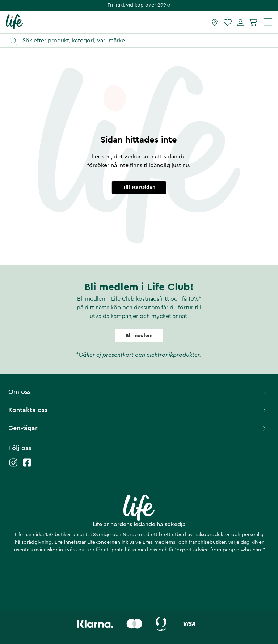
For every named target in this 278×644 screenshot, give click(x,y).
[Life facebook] (27, 466)
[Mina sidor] (241, 22)
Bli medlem (139, 336)
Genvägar (138, 428)
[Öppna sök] (142, 41)
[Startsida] (14, 22)
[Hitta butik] (215, 22)
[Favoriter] (228, 22)
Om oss (138, 392)
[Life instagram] (13, 466)
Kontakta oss (138, 410)
